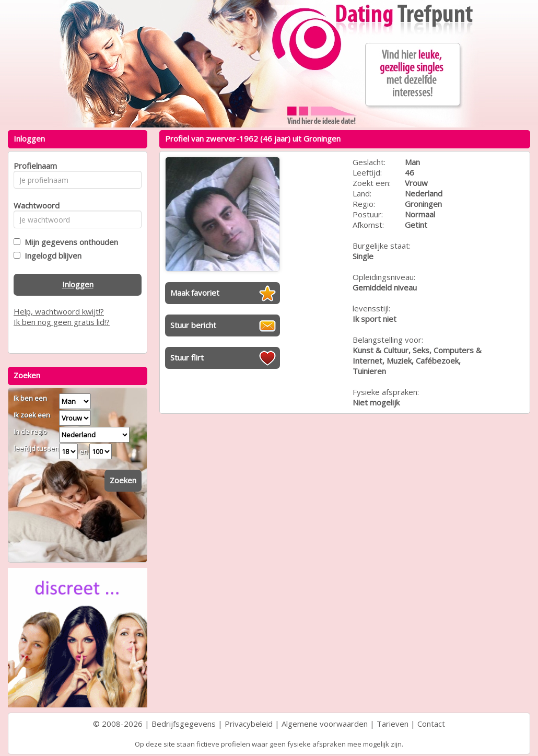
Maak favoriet (195, 293)
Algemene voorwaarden (325, 724)
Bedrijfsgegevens (184, 724)
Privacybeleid (249, 724)
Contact (431, 724)
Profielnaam (34, 166)
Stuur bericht (193, 325)
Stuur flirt (187, 357)
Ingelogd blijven (51, 255)
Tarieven (393, 724)
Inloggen (78, 284)
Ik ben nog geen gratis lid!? (62, 322)
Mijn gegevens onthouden (69, 242)
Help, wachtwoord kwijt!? (59, 311)
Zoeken (123, 480)
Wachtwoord (34, 205)
